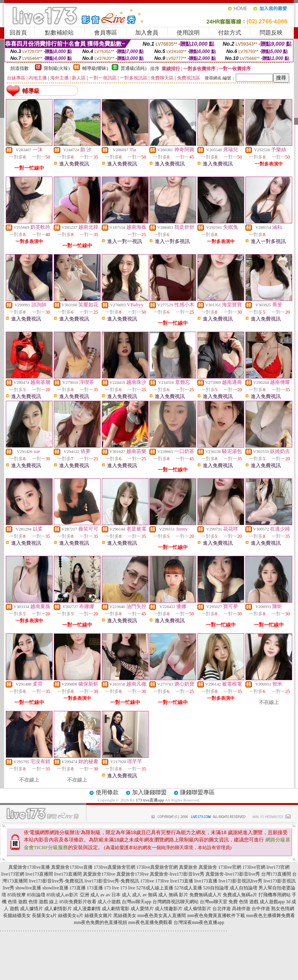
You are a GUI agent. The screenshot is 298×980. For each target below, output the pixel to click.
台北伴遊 (222, 909)
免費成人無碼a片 (240, 895)
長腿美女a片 (44, 916)
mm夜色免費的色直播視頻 (100, 922)
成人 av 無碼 (145, 895)
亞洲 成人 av (92, 895)
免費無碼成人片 (205, 895)
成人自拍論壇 (243, 888)
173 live (112, 888)
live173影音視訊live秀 (240, 881)
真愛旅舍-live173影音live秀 (177, 874)
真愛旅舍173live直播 (29, 867)
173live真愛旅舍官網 (114, 867)
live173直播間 (39, 874)
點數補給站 (59, 33)
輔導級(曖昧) (95, 68)
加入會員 (147, 33)
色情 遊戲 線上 (43, 902)
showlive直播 (28, 888)
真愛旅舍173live (99, 874)
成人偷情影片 (197, 909)
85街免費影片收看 (78, 902)
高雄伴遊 (241, 909)
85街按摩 (17, 895)
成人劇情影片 (58, 909)
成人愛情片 (142, 909)
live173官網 (278, 867)
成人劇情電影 (116, 909)
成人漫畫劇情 (87, 909)
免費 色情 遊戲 (243, 902)
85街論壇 (36, 895)
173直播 (78, 888)
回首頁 (18, 33)
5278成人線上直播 (155, 888)
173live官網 (230, 867)
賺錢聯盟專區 (197, 792)
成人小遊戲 (109, 902)
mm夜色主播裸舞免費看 (271, 916)
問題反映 (271, 33)
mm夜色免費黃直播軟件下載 (216, 916)
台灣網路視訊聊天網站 (175, 902)
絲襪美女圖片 (98, 916)
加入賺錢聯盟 (149, 792)
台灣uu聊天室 (214, 902)
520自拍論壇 (216, 888)
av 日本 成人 (118, 895)
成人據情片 (31, 909)
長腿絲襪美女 (17, 916)
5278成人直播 (188, 888)
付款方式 (230, 33)
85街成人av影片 (62, 895)
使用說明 (188, 33)
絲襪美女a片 (70, 916)
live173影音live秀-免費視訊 (56, 881)
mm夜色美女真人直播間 (162, 916)
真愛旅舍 (188, 867)
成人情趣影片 (169, 909)
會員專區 (106, 33)
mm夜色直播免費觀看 (150, 922)
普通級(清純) (134, 68)
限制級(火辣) (57, 68)
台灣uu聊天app (137, 902)
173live (147, 881)
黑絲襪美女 (125, 916)
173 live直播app (150, 800)
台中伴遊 (261, 909)
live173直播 (182, 881)
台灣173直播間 (276, 874)
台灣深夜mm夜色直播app (199, 922)
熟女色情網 (283, 909)
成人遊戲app (272, 902)
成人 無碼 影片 (173, 895)
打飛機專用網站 (275, 895)
